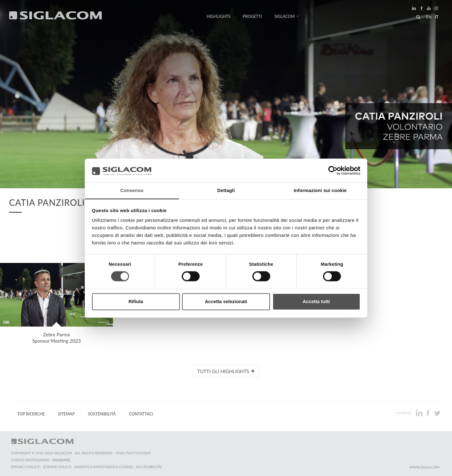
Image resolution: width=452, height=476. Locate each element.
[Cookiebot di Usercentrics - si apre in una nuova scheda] (333, 170)
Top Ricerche (31, 414)
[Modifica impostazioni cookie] (104, 467)
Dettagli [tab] (226, 191)
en (429, 17)
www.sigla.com (424, 467)
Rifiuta (136, 302)
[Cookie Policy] (57, 467)
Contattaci (141, 414)
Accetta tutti (316, 302)
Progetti (253, 16)
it (437, 17)
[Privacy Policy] (26, 467)
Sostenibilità (102, 414)
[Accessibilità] (149, 467)
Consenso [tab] (132, 191)
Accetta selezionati (226, 302)
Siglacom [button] (287, 16)
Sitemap (66, 414)
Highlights (218, 16)
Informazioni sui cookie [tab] (320, 191)
